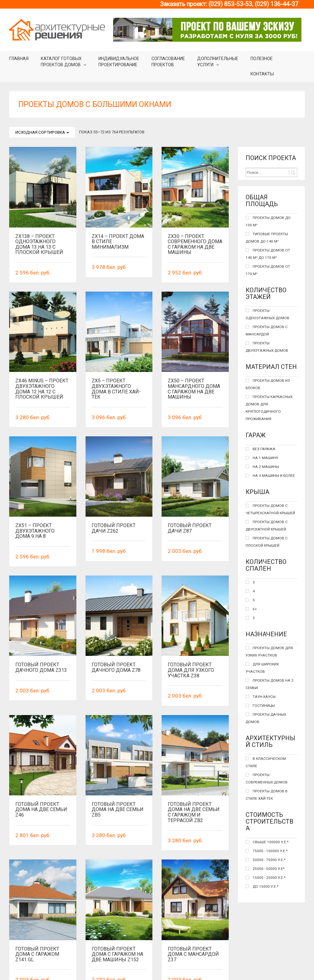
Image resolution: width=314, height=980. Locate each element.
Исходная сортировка (42, 132)
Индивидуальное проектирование (119, 62)
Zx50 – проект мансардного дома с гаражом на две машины (194, 389)
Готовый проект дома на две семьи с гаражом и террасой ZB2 (194, 778)
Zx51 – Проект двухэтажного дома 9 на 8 (35, 531)
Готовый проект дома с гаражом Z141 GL (37, 914)
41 (150, 964)
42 (164, 964)
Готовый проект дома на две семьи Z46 (41, 810)
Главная (19, 59)
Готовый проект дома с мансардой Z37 (193, 914)
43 (179, 964)
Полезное (262, 59)
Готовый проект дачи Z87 (190, 528)
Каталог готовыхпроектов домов (61, 62)
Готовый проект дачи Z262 (114, 528)
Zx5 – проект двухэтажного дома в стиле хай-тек (116, 389)
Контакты (262, 74)
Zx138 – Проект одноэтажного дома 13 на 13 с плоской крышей (39, 244)
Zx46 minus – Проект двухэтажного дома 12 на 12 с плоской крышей (42, 389)
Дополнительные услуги (218, 62)
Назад (34, 964)
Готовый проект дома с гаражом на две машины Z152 (117, 914)
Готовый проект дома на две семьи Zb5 (118, 775)
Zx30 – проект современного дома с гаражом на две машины (195, 244)
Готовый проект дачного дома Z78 (116, 667)
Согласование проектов (168, 62)
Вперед (201, 964)
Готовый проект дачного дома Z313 (41, 667)
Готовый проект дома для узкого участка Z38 (191, 670)
